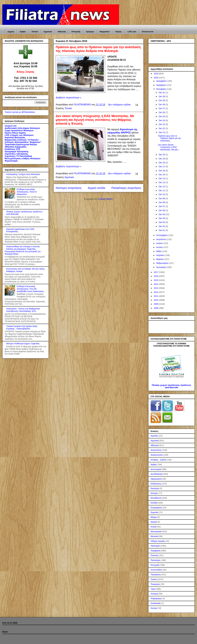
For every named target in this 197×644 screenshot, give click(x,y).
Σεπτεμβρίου (162, 235)
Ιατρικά (154, 522)
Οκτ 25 (162, 116)
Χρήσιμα (90, 32)
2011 (156, 296)
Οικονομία (155, 546)
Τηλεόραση (156, 575)
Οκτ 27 (162, 108)
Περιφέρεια (156, 551)
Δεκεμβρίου (162, 81)
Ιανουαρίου (161, 267)
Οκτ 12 (162, 187)
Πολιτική (154, 555)
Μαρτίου (160, 259)
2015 (156, 280)
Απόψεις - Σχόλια (158, 460)
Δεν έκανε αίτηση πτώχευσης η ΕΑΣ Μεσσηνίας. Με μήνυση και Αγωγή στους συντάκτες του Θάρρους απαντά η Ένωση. (95, 120)
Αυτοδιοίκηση (157, 474)
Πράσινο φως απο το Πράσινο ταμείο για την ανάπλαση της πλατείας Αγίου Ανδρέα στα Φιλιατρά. (98, 49)
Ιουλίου (160, 243)
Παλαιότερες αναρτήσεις (126, 188)
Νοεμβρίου (161, 85)
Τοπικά (35, 32)
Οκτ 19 (162, 159)
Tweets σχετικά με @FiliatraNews (20, 112)
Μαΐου (159, 251)
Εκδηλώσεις (156, 484)
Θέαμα (154, 517)
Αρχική (11, 32)
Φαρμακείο (105, 32)
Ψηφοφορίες (156, 598)
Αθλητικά (62, 32)
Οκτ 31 (162, 93)
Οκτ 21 (162, 132)
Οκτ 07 (162, 206)
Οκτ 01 (162, 230)
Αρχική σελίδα (97, 188)
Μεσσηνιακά (156, 531)
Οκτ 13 (162, 182)
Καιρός (119, 32)
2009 (156, 304)
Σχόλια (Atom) (105, 199)
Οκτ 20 (162, 155)
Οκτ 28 (162, 104)
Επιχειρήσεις (156, 508)
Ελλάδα (154, 503)
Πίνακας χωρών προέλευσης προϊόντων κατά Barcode (171, 386)
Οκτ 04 (162, 218)
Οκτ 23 (162, 124)
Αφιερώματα (156, 479)
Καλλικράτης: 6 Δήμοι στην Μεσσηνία (23, 174)
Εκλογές (154, 493)
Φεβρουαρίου (162, 263)
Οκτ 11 (162, 190)
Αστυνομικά (156, 469)
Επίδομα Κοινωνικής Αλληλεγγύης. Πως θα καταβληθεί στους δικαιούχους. (31, 289)
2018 (156, 78)
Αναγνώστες (156, 450)
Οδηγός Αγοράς (158, 541)
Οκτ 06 (162, 210)
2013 (156, 288)
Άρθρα (23, 32)
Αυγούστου (161, 239)
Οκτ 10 (162, 194)
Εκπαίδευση (156, 498)
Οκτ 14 (162, 178)
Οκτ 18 (162, 163)
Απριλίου (161, 255)
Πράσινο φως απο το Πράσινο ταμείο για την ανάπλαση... (170, 138)
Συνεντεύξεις (156, 570)
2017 (156, 272)
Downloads (156, 603)
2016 (156, 276)
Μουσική (155, 536)
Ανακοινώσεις (157, 455)
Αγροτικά (48, 32)
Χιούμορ (154, 594)
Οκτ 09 (162, 198)
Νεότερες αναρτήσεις (69, 188)
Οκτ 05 (162, 214)
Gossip (154, 608)
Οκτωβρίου (161, 89)
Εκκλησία (155, 488)
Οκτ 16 (162, 171)
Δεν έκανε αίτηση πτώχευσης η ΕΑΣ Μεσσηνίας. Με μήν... (169, 147)
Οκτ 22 (162, 128)
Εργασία (154, 512)
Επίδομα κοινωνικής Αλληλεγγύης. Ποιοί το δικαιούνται (27, 192)
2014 (156, 284)
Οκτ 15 (162, 175)
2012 (156, 292)
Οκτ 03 (162, 222)
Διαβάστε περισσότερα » (68, 98)
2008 (156, 308)
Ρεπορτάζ (76, 32)
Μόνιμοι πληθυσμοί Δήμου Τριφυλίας (23, 344)
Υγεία (153, 589)
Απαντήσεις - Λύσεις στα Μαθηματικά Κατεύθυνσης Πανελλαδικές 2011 (23, 310)
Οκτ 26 (162, 112)
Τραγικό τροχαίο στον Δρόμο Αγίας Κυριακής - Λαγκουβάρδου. (22, 327)
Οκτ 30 (162, 96)
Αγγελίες (154, 436)
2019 (156, 74)
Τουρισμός (155, 584)
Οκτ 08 (162, 202)
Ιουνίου (160, 247)
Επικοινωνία (148, 32)
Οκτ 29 (162, 100)
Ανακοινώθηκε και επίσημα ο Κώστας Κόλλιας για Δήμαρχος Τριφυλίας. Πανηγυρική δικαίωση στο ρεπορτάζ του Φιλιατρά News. (23, 250)
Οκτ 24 (162, 120)
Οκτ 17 (162, 167)
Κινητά (154, 527)
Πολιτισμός (156, 560)
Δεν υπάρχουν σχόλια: (120, 105)
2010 (156, 300)
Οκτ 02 (162, 226)
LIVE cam (132, 32)
